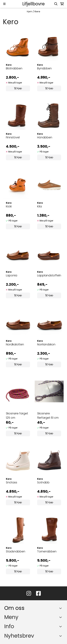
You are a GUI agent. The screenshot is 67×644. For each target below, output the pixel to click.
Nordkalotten (15, 344)
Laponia (12, 275)
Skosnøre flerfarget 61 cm (48, 416)
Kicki (9, 206)
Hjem (30, 11)
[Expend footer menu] (61, 617)
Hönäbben (45, 137)
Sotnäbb (43, 482)
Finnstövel (13, 137)
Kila (39, 206)
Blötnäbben (14, 68)
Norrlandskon (46, 344)
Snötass (12, 482)
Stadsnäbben (16, 551)
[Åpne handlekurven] (62, 4)
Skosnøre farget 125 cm (17, 416)
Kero (37, 11)
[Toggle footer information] (61, 608)
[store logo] (33, 4)
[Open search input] (56, 4)
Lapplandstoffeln (49, 275)
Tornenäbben (47, 551)
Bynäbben (44, 68)
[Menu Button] (4, 4)
